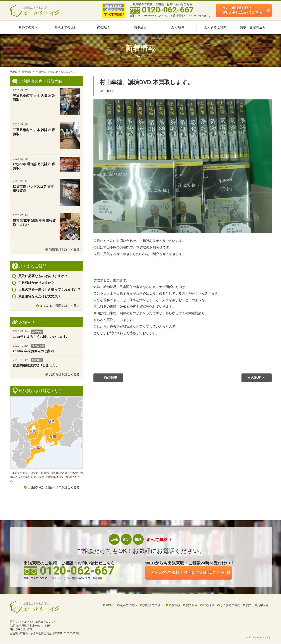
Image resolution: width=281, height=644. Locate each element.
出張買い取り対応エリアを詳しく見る (54, 487)
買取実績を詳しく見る (64, 250)
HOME (13, 72)
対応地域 (178, 27)
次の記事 (256, 378)
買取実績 (103, 27)
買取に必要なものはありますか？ (43, 276)
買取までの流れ (66, 27)
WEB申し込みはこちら (242, 10)
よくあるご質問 (215, 27)
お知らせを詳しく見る (64, 374)
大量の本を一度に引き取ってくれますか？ (49, 289)
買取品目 (140, 27)
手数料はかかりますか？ (36, 283)
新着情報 (26, 72)
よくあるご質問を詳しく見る (60, 306)
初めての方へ (28, 27)
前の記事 (109, 378)
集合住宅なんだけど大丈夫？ (40, 296)
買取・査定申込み (253, 27)
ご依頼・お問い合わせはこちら (191, 573)
